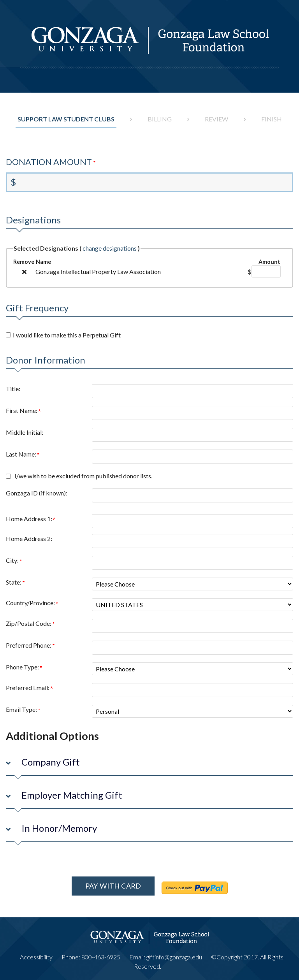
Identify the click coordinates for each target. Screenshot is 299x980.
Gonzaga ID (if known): (37, 493)
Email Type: (23, 709)
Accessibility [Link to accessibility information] (36, 953)
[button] (149, 764)
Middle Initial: (25, 432)
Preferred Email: (29, 688)
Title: (13, 389)
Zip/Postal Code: (30, 623)
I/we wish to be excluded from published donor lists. (83, 476)
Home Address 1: (31, 519)
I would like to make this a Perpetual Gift (67, 335)
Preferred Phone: (30, 645)
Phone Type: (24, 667)
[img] (24, 272)
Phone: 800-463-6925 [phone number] (91, 953)
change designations (110, 248)
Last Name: (23, 454)
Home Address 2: (29, 538)
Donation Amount (51, 162)
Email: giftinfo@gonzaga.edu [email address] (166, 953)
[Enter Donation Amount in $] (149, 182)
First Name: (23, 410)
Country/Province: (32, 603)
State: (15, 582)
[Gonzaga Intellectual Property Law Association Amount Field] (266, 271)
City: (14, 560)
